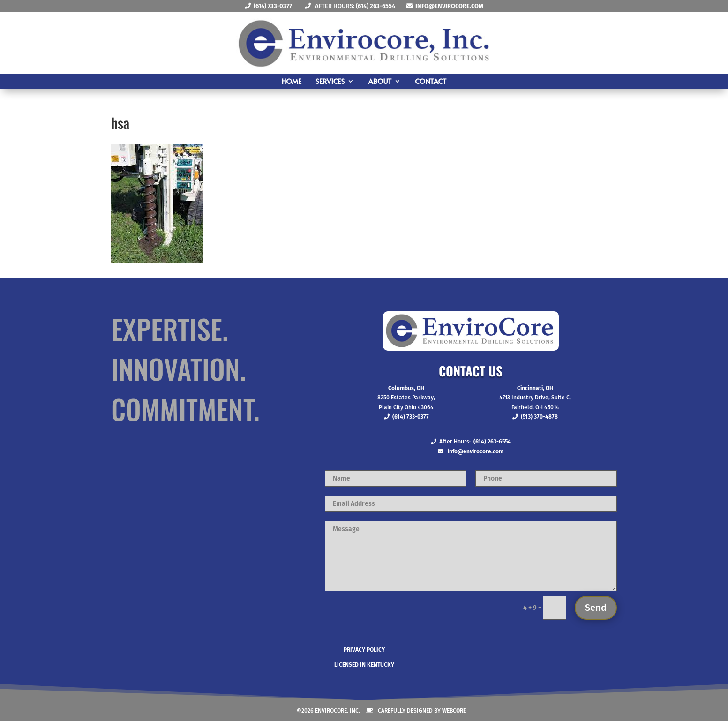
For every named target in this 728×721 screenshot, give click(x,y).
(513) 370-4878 (539, 417)
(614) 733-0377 (273, 6)
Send (596, 608)
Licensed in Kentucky (364, 665)
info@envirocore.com (449, 6)
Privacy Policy (364, 650)
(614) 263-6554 (375, 6)
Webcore (454, 711)
